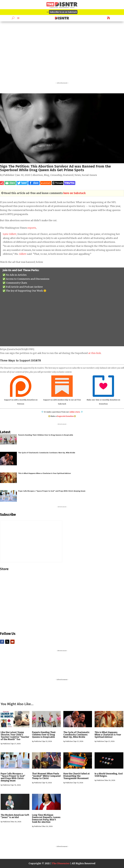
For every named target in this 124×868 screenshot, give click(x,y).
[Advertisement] (62, 56)
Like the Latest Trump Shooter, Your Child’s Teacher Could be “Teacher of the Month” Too (15, 736)
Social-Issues (89, 175)
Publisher (9, 175)
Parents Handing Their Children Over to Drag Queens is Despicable (46, 435)
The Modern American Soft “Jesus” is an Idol (15, 816)
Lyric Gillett (10, 234)
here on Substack (75, 193)
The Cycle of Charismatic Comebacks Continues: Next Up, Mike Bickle (47, 453)
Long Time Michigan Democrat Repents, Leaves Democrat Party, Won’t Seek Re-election (46, 818)
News (78, 175)
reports (32, 228)
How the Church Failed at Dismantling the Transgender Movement (77, 776)
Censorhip (56, 175)
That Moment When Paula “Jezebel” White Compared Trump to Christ (46, 776)
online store (75, 412)
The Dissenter (61, 863)
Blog (47, 175)
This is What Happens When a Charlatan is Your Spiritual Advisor (45, 473)
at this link (95, 353)
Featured (68, 175)
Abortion (38, 175)
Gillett (23, 254)
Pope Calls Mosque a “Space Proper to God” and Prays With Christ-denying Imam (52, 491)
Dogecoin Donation (65, 416)
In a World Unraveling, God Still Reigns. (109, 775)
